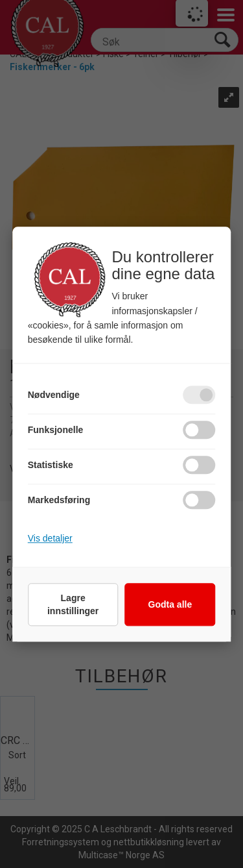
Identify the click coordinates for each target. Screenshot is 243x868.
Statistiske (51, 465)
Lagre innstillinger (73, 604)
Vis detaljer (50, 538)
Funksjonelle (56, 430)
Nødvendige (54, 395)
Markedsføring (59, 500)
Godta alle (170, 604)
